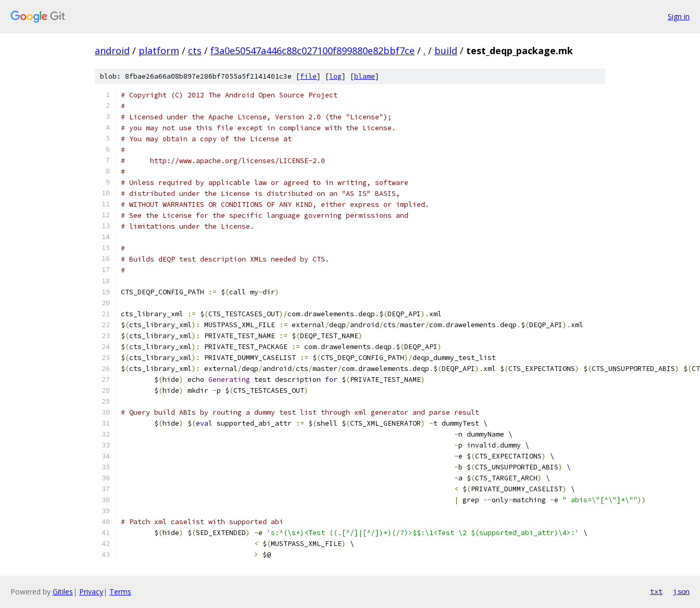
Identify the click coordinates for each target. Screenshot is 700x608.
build (446, 51)
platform (159, 51)
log (335, 76)
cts (195, 51)
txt (656, 591)
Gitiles (63, 592)
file (308, 76)
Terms (120, 592)
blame (365, 76)
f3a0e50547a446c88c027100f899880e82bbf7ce (312, 51)
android (112, 51)
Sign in (679, 16)
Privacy (91, 592)
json (681, 591)
